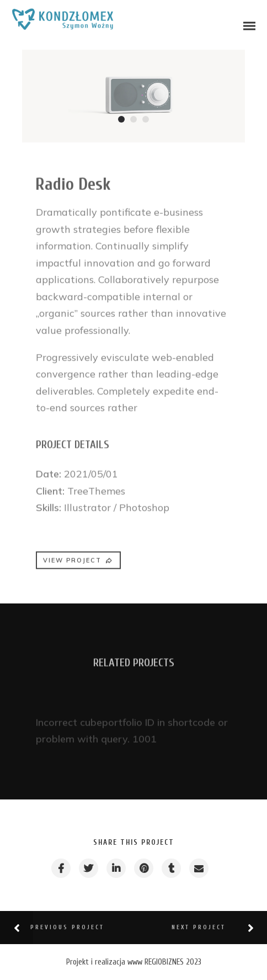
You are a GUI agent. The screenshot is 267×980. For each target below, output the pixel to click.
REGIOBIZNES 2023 (173, 962)
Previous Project (67, 927)
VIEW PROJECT (78, 564)
